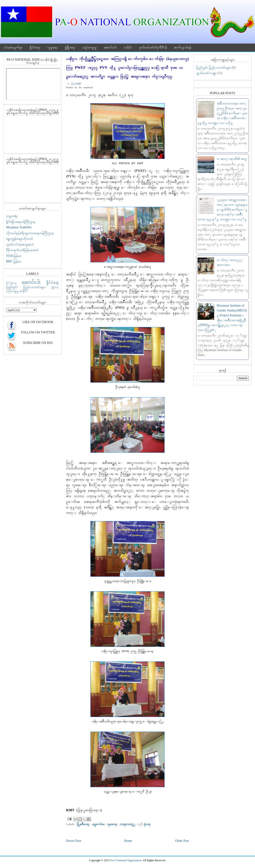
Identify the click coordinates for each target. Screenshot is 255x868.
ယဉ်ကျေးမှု (89, 47)
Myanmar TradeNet (19, 227)
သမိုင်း (128, 47)
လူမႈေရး (112, 824)
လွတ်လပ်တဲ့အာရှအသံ (20, 244)
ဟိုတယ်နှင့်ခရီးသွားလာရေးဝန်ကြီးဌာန (30, 233)
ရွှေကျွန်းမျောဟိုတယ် (19, 239)
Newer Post (74, 841)
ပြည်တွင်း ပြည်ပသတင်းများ (26, 287)
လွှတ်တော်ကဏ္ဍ (206, 73)
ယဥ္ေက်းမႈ (98, 824)
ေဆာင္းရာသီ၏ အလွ (232, 159)
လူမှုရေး (52, 47)
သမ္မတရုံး (12, 216)
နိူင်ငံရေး (35, 47)
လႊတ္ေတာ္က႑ (127, 824)
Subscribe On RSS (38, 343)
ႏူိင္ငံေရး (147, 824)
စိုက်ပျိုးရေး (11, 283)
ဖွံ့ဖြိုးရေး (70, 47)
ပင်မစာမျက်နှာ (13, 47)
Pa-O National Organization (126, 860)
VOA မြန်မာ (14, 256)
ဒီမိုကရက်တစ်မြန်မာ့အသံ (22, 250)
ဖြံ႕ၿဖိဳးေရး (83, 824)
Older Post (182, 841)
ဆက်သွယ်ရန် (183, 47)
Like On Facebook (38, 322)
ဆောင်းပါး (110, 47)
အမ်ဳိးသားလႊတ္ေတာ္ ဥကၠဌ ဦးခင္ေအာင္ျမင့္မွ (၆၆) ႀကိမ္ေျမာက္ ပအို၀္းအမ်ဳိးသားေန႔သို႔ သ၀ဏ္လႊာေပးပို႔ (223, 113)
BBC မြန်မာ (14, 261)
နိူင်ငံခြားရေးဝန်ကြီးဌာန (21, 222)
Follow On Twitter (38, 332)
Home (128, 841)
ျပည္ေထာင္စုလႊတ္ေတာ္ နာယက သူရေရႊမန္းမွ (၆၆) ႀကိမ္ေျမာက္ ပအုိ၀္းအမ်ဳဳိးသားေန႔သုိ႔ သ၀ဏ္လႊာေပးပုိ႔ (223, 209)
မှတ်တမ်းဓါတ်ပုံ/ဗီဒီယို (153, 47)
